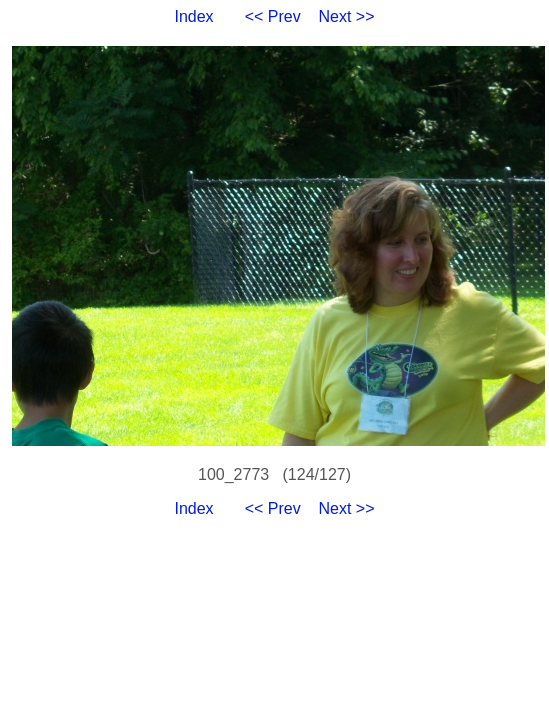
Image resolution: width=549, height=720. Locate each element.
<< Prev (273, 16)
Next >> (347, 16)
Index (193, 16)
